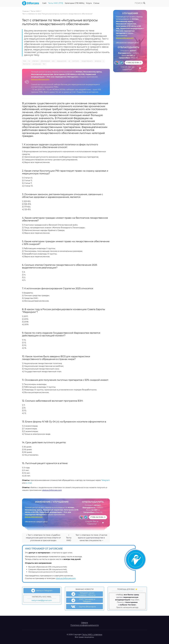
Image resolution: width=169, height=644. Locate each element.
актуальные (37, 64)
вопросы (98, 61)
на (69, 61)
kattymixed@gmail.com (42, 600)
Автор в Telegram (42, 591)
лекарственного (87, 61)
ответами (35, 61)
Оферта (84, 623)
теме (25, 61)
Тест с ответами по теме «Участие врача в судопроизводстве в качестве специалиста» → (91, 538)
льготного (76, 61)
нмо (53, 61)
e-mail (29, 483)
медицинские (61, 61)
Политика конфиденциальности (85, 625)
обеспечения (45, 61)
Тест (44, 64)
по (29, 61)
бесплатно (27, 64)
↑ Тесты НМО (69, 538)
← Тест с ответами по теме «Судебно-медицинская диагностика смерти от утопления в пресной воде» (43, 538)
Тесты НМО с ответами (92, 634)
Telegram (106, 480)
